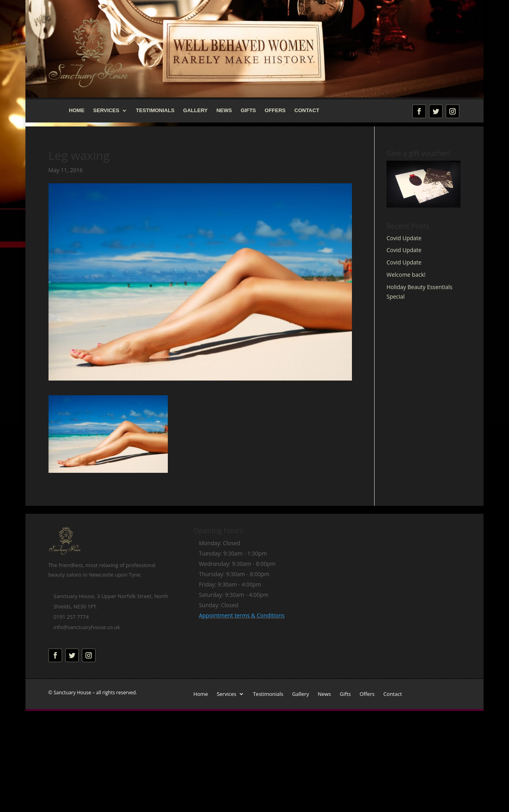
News (224, 111)
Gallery (196, 111)
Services (106, 111)
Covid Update (404, 238)
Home (77, 111)
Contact (307, 111)
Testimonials (155, 111)
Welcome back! (406, 275)
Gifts (248, 111)
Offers (275, 111)
